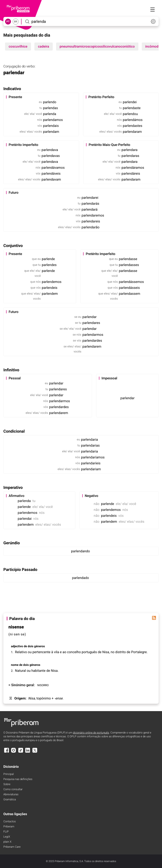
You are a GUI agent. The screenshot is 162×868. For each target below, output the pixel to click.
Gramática (10, 800)
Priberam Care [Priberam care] (12, 847)
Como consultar (13, 789)
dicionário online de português (91, 733)
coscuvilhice (18, 46)
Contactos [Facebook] (10, 822)
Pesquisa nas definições (18, 779)
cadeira (44, 46)
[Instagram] (13, 752)
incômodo (153, 46)
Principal (9, 774)
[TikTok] (21, 752)
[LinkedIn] (28, 752)
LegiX (7, 837)
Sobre (7, 784)
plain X (7, 842)
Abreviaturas (11, 795)
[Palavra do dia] (154, 618)
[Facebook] (7, 752)
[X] (35, 752)
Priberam (9, 827)
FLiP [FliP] (6, 832)
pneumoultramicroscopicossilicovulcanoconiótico (97, 46)
